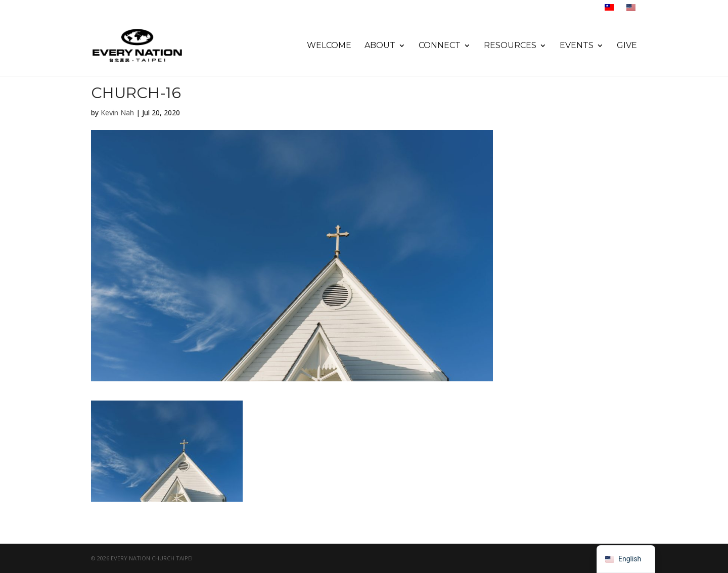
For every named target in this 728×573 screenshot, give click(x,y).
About (380, 46)
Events (577, 46)
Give (627, 46)
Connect (440, 46)
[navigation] (626, 559)
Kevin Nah (117, 113)
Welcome (329, 46)
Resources (510, 46)
